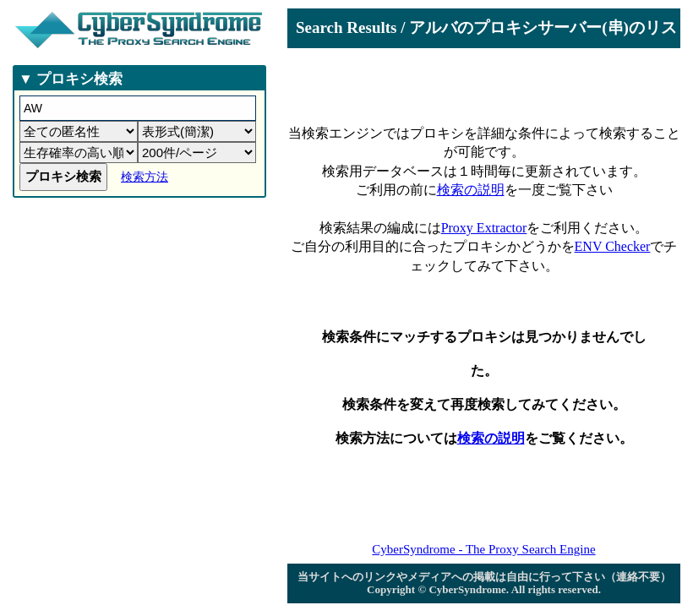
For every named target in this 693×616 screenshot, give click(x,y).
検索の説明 (471, 190)
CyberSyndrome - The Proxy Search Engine (483, 549)
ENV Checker (613, 246)
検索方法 (145, 177)
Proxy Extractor (484, 228)
